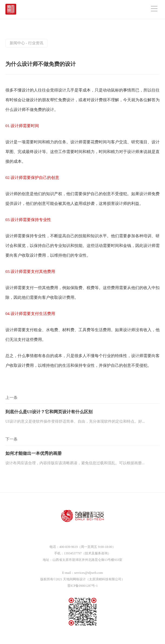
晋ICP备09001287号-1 (83, 586)
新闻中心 (17, 43)
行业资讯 (36, 43)
